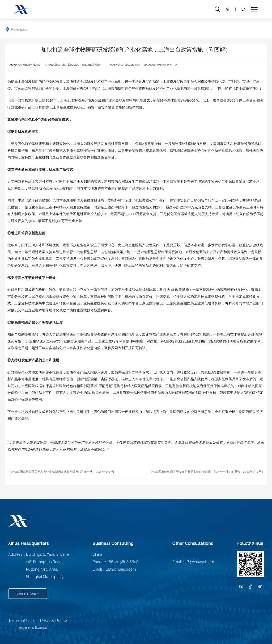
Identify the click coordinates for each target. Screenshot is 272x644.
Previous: (14, 472)
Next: (155, 472)
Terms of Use (21, 621)
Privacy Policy (54, 621)
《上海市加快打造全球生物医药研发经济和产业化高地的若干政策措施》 (156, 88)
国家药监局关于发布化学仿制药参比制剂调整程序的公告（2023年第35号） (69, 472)
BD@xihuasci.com (121, 569)
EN (244, 9)
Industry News (31, 65)
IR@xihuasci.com (200, 562)
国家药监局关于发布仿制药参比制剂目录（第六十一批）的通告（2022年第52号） (211, 472)
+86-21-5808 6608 (123, 562)
